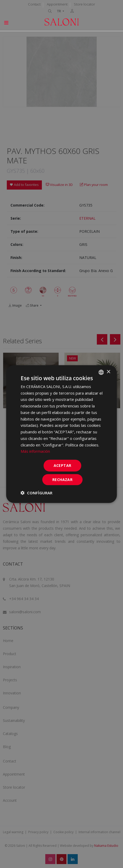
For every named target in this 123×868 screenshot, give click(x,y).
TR (59, 11)
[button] (37, 493)
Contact (34, 4)
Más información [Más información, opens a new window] (35, 451)
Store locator (84, 4)
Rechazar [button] (62, 480)
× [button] (108, 372)
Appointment (57, 4)
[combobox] (101, 372)
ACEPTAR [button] (63, 465)
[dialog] (62, 434)
